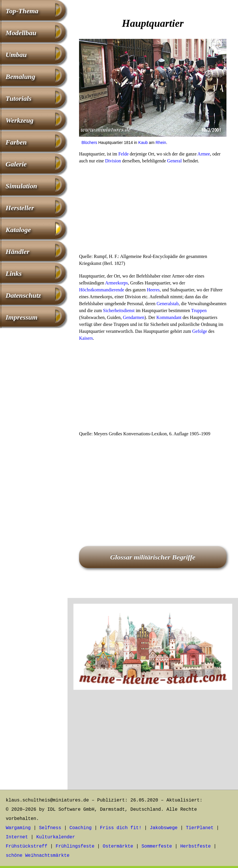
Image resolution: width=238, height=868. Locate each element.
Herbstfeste (196, 846)
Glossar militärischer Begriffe (153, 557)
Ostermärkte (118, 846)
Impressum (21, 317)
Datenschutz (23, 295)
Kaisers (86, 338)
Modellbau (21, 33)
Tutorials (18, 98)
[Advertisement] (153, 210)
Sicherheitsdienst (119, 310)
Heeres (153, 290)
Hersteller (20, 208)
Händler (17, 252)
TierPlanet (200, 828)
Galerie (16, 164)
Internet (17, 837)
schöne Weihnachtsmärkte (38, 856)
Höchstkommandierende (102, 290)
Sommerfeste (157, 846)
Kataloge (18, 230)
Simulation (21, 186)
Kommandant (169, 317)
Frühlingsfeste (75, 846)
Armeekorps (116, 283)
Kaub (143, 143)
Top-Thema (22, 11)
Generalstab (168, 304)
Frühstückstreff (27, 846)
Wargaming (18, 828)
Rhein (161, 143)
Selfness (50, 828)
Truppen (199, 310)
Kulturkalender (56, 837)
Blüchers (89, 143)
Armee (204, 154)
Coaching (81, 828)
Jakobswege (164, 828)
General (174, 161)
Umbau (16, 55)
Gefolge (200, 331)
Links (14, 273)
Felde (123, 154)
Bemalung (20, 77)
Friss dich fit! (121, 828)
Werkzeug (19, 120)
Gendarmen (134, 317)
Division (113, 161)
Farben (16, 142)
